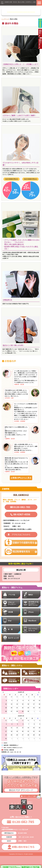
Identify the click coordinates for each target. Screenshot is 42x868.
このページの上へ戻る (30, 796)
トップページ (5, 19)
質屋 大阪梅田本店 (21, 495)
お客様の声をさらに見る (21, 478)
